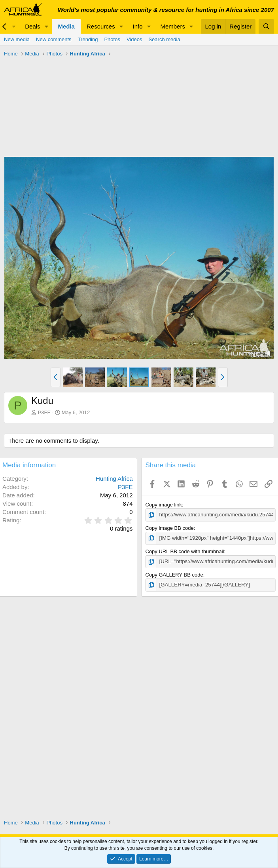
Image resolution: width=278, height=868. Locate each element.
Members (173, 26)
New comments (54, 39)
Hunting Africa (114, 479)
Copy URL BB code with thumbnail (185, 551)
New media (17, 39)
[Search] (266, 26)
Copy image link (164, 505)
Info (138, 26)
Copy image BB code (170, 528)
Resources (101, 26)
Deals (32, 26)
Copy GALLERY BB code (174, 574)
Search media (164, 39)
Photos (112, 39)
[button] (46, 26)
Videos (134, 39)
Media (66, 26)
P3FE (44, 412)
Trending (88, 39)
